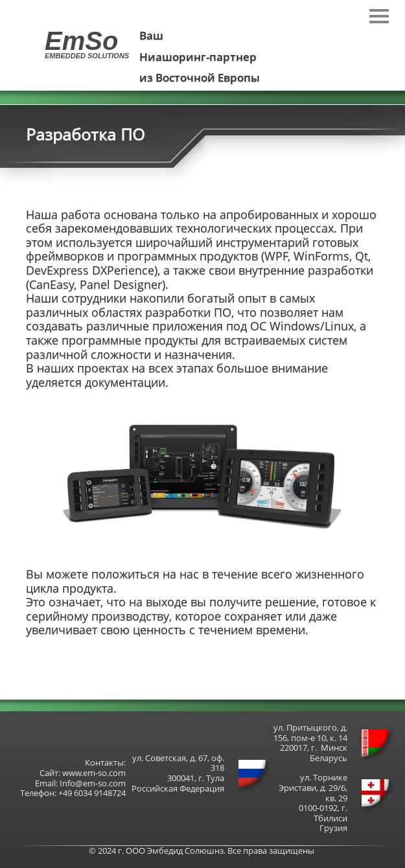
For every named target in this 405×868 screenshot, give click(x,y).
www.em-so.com (94, 773)
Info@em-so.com (93, 783)
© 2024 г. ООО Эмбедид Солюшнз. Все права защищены (202, 851)
